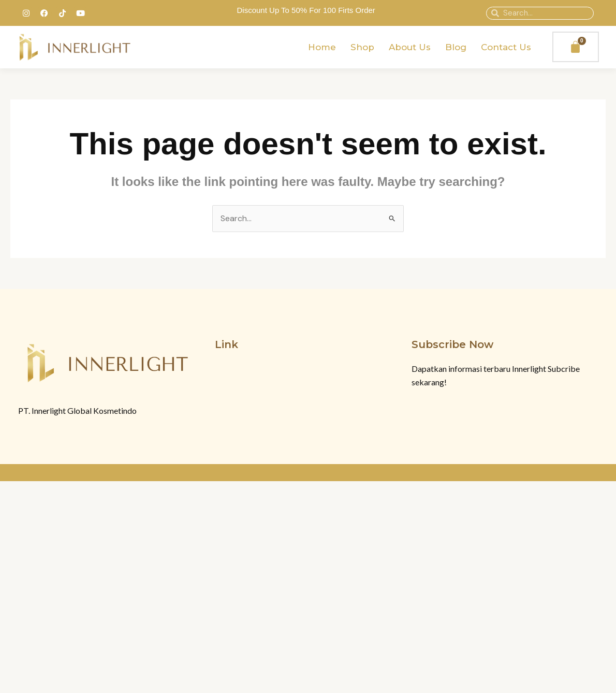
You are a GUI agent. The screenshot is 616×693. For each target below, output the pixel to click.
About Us (410, 47)
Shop (362, 47)
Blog (456, 47)
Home (322, 47)
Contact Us (506, 47)
